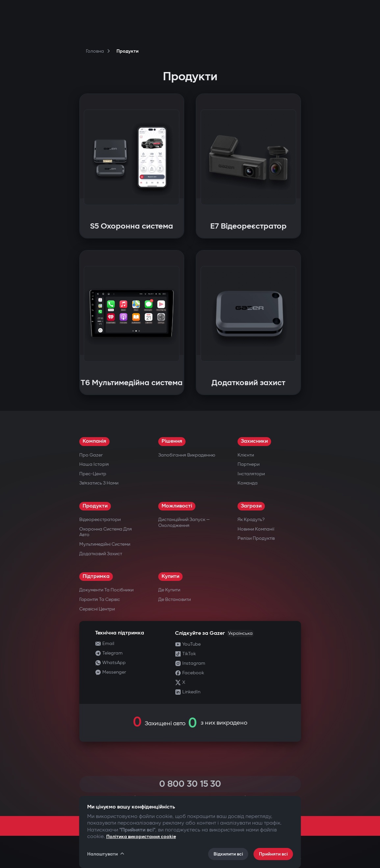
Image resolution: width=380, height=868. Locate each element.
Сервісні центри (97, 609)
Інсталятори (251, 474)
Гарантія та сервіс (100, 599)
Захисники (254, 441)
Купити (170, 576)
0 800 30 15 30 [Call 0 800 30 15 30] (190, 784)
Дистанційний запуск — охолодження (184, 522)
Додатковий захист (101, 554)
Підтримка (96, 576)
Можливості (177, 506)
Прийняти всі (273, 854)
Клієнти (246, 455)
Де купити (169, 590)
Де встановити (175, 599)
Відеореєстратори (100, 520)
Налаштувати (106, 854)
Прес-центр (93, 474)
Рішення (172, 441)
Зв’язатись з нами (99, 483)
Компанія (94, 441)
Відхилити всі (228, 854)
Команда (248, 483)
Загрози (251, 506)
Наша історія (94, 464)
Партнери (249, 464)
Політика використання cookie (141, 837)
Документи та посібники (106, 590)
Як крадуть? (251, 520)
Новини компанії (256, 529)
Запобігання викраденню (187, 455)
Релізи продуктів (256, 538)
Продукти (95, 506)
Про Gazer (91, 455)
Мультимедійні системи (105, 544)
